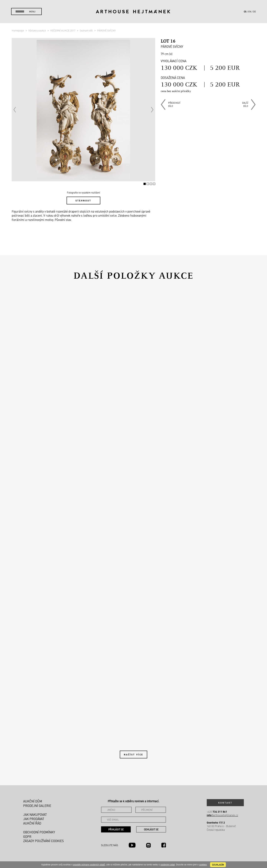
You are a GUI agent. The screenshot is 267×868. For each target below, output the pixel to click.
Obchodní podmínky (39, 832)
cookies (203, 865)
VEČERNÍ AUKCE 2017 (63, 30)
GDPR (27, 837)
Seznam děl (86, 30)
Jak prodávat (34, 819)
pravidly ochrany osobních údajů (89, 865)
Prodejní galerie (37, 806)
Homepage (18, 30)
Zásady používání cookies (43, 841)
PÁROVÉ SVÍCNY (106, 30)
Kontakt (225, 803)
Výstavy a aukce (37, 30)
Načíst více (133, 755)
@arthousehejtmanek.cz (222, 815)
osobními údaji (168, 865)
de (254, 11)
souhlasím (218, 865)
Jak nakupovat (35, 814)
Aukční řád (32, 823)
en (250, 11)
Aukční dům (33, 801)
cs (245, 11)
